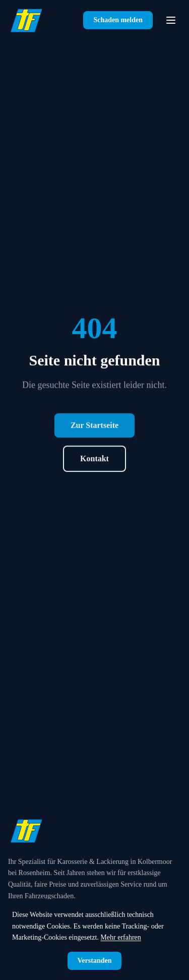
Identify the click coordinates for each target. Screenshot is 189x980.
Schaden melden (118, 20)
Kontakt (94, 464)
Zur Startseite (94, 430)
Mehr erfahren (120, 937)
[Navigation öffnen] (171, 20)
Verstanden (95, 961)
